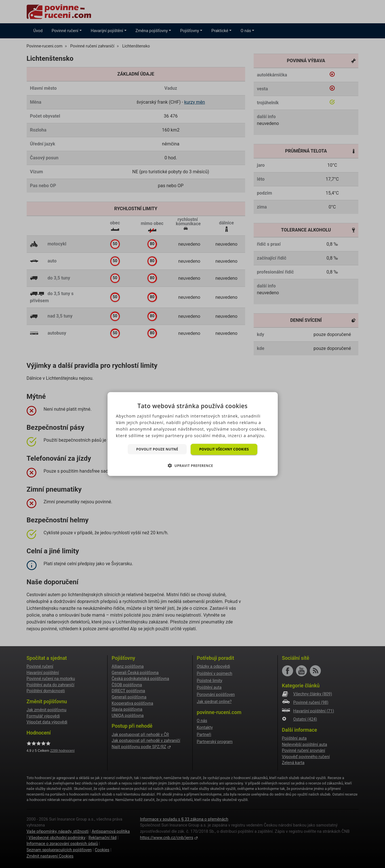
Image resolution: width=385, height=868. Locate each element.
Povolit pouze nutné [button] (157, 449)
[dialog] (193, 434)
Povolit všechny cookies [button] (224, 449)
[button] (192, 465)
